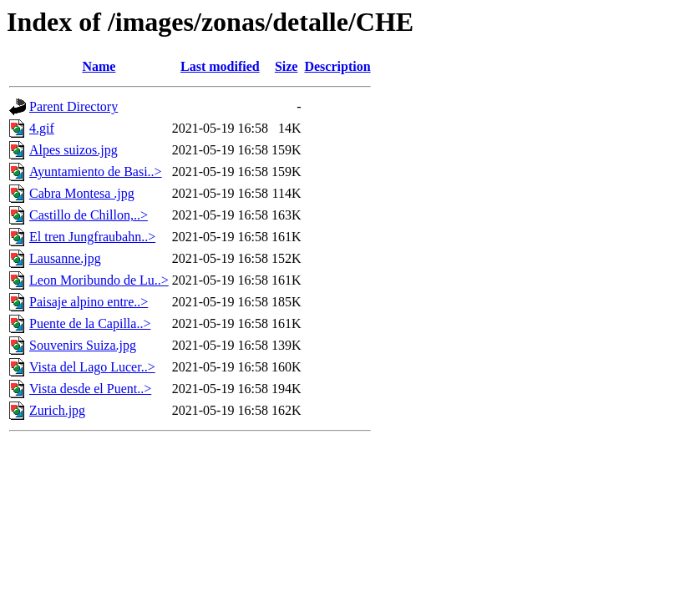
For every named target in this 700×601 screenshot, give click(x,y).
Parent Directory (74, 106)
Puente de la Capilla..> (90, 323)
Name (99, 66)
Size (287, 66)
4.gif (42, 128)
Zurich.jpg (57, 410)
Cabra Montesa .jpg (82, 193)
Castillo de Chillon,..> (89, 215)
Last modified (220, 66)
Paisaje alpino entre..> (89, 302)
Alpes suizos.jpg (74, 150)
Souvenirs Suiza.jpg (83, 345)
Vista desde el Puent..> (90, 389)
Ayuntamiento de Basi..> (96, 172)
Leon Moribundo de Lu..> (99, 280)
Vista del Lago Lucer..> (92, 367)
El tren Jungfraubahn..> (92, 237)
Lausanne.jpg (65, 258)
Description (337, 66)
